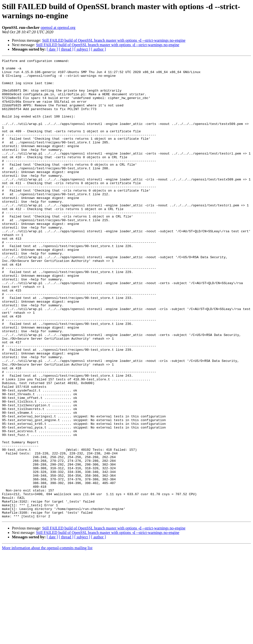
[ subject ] (82, 49)
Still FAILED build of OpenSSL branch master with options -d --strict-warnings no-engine (114, 40)
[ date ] (52, 49)
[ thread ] (66, 49)
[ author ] (99, 49)
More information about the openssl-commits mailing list (47, 640)
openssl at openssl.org (58, 28)
